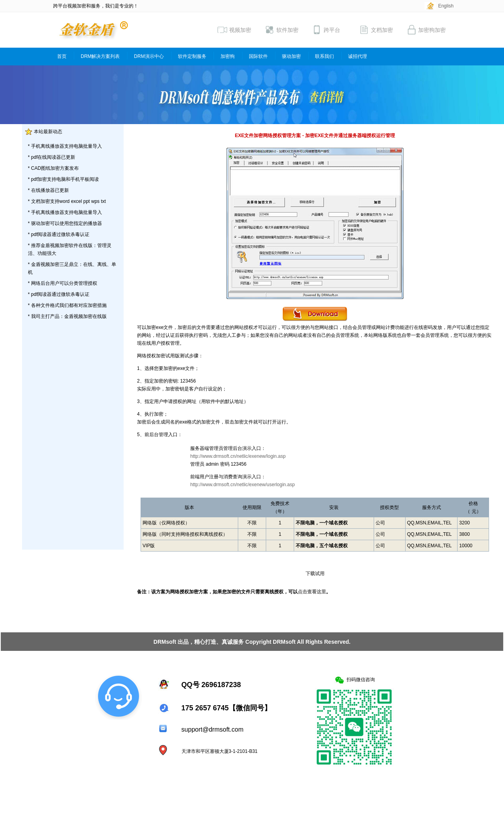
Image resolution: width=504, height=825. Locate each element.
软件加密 (282, 30)
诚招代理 (358, 56)
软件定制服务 (192, 56)
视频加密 (234, 30)
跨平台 (326, 30)
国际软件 (258, 56)
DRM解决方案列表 (100, 56)
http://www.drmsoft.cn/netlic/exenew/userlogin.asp (242, 485)
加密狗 (228, 56)
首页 (62, 56)
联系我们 (324, 56)
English (446, 6)
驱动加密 (291, 56)
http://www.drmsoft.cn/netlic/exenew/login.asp (238, 456)
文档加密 (376, 30)
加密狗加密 (426, 30)
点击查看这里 (312, 592)
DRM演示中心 (149, 56)
